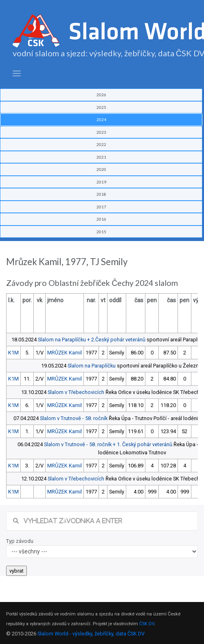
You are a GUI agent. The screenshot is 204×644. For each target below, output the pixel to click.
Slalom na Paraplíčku (92, 366)
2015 (101, 232)
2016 (101, 219)
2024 (101, 120)
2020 (101, 169)
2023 (101, 132)
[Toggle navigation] (17, 74)
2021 (101, 157)
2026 (101, 95)
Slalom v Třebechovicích (76, 392)
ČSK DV (147, 624)
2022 (101, 144)
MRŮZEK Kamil (65, 353)
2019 (101, 182)
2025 (101, 107)
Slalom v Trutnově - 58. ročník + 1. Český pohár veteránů (108, 444)
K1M (13, 353)
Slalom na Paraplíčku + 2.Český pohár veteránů (92, 340)
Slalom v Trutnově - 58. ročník (74, 418)
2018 (101, 194)
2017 (101, 207)
